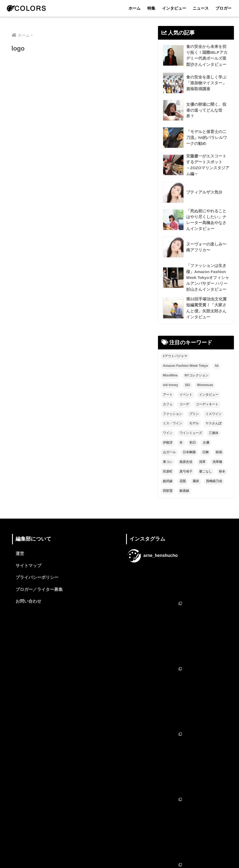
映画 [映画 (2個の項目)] (219, 461)
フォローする (177, 811)
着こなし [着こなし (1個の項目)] (205, 480)
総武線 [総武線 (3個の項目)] (168, 490)
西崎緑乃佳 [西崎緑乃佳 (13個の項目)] (214, 490)
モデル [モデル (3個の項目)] (194, 432)
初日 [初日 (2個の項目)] (193, 451)
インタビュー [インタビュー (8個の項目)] (209, 403)
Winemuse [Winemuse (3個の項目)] (205, 394)
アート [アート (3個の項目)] (168, 403)
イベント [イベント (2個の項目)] (186, 403)
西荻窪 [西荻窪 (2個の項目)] (168, 499)
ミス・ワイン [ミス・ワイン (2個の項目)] (172, 432)
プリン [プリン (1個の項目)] (194, 422)
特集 (151, 8)
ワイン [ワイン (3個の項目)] (168, 442)
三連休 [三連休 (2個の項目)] (214, 442)
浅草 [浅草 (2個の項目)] (202, 470)
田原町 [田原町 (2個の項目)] (168, 480)
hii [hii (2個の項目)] (217, 374)
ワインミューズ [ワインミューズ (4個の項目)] (191, 442)
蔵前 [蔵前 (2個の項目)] (196, 490)
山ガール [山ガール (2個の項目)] (169, 461)
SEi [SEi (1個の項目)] (187, 394)
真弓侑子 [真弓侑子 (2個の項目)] (186, 480)
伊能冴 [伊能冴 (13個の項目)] (168, 451)
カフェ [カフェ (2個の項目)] (168, 413)
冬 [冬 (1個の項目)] (181, 451)
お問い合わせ (28, 611)
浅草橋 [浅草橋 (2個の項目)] (217, 470)
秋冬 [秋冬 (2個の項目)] (222, 480)
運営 (20, 562)
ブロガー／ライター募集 (39, 599)
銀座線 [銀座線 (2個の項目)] (184, 499)
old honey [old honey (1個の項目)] (170, 394)
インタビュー (174, 8)
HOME (119, 841)
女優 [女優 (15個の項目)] (206, 451)
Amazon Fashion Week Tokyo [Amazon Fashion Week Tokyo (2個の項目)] (185, 374)
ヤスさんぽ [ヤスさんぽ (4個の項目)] (214, 432)
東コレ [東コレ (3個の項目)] (168, 470)
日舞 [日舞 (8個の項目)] (205, 461)
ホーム (135, 8)
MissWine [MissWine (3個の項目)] (170, 384)
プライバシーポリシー (37, 587)
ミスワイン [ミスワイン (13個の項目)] (214, 422)
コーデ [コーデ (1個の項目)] (184, 413)
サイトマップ (28, 574)
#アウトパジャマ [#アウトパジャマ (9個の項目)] (175, 365)
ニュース (201, 8)
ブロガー (223, 8)
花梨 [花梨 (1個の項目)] (183, 490)
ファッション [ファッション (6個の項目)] (172, 422)
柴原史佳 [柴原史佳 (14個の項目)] (186, 470)
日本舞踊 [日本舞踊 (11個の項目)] (189, 461)
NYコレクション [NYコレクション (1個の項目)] (196, 384)
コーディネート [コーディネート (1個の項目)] (207, 413)
